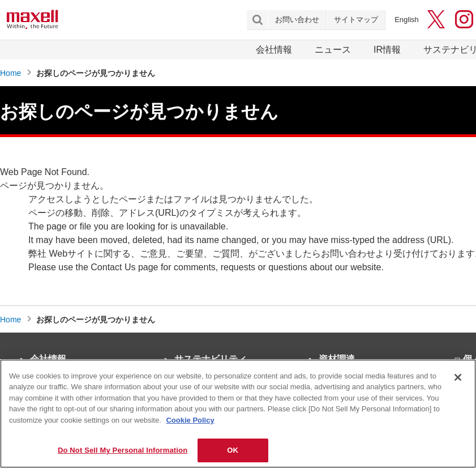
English (407, 20)
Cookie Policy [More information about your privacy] (190, 420)
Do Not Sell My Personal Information (123, 450)
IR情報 (387, 50)
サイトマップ (356, 20)
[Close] (458, 377)
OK (233, 450)
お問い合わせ (297, 20)
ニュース (333, 50)
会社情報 (274, 50)
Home (10, 73)
